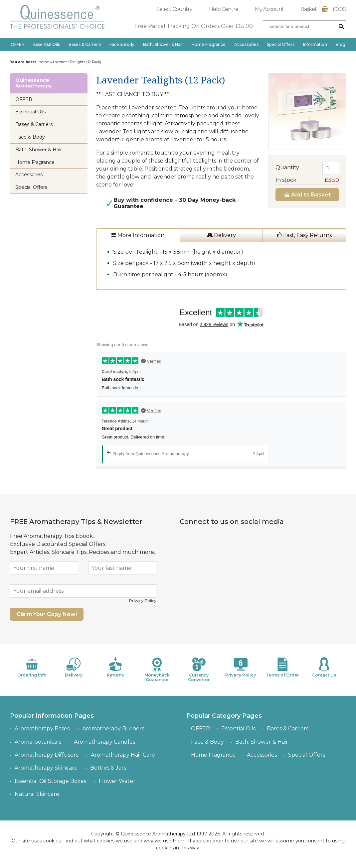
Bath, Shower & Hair (163, 44)
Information (315, 44)
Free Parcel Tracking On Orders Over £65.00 (194, 26)
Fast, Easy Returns (304, 235)
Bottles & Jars (108, 768)
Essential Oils (47, 44)
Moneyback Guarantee (157, 670)
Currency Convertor (199, 670)
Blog (341, 44)
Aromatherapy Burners (113, 729)
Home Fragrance (209, 44)
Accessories (246, 44)
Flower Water (117, 781)
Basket (323, 9)
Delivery (221, 235)
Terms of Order (282, 667)
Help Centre (224, 9)
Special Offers (281, 44)
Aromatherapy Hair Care (123, 755)
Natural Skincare (37, 794)
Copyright (103, 834)
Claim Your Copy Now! (47, 614)
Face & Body (122, 44)
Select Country (174, 9)
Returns (115, 667)
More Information (138, 235)
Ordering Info (32, 667)
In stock (307, 180)
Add (307, 195)
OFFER (18, 44)
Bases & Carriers (85, 44)
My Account (269, 9)
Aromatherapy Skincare (46, 768)
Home (44, 62)
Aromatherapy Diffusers (46, 755)
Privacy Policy (143, 601)
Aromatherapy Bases (42, 729)
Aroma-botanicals (38, 742)
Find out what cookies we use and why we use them (124, 841)
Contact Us (324, 667)
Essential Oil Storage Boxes (50, 781)
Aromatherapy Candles (104, 742)
